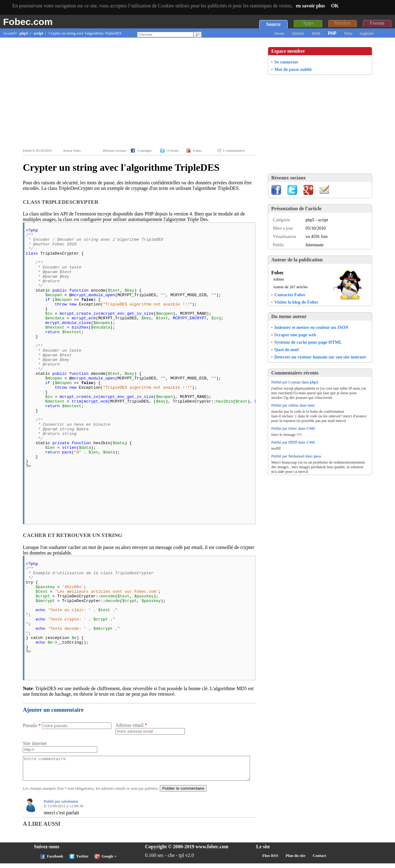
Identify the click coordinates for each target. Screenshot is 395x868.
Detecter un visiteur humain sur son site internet (320, 357)
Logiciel (367, 33)
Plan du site (296, 860)
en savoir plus (310, 6)
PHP (332, 33)
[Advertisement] (141, 93)
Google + (109, 861)
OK (335, 6)
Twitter (82, 861)
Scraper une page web (295, 335)
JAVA (316, 33)
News (279, 33)
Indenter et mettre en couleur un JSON (311, 327)
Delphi (298, 33)
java (317, 456)
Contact (320, 860)
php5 (24, 33)
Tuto (348, 33)
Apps (308, 23)
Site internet (35, 743)
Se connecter (286, 62)
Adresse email (131, 725)
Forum (377, 23)
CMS (311, 428)
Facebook (55, 861)
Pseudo (32, 725)
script (38, 33)
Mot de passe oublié (293, 69)
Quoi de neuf (287, 350)
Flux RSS (270, 860)
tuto (311, 405)
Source (274, 24)
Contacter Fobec (290, 295)
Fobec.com (28, 22)
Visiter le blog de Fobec (296, 302)
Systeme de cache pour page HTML (308, 342)
